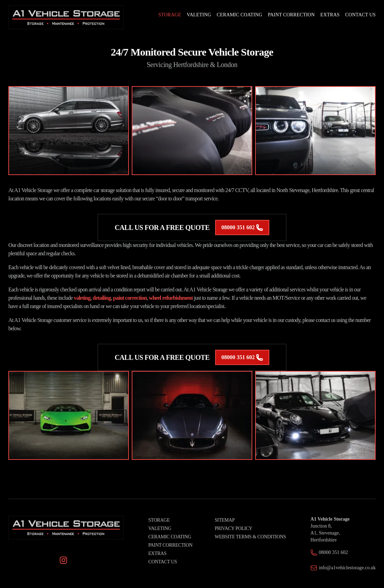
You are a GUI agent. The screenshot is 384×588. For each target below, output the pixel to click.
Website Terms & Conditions (250, 537)
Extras (157, 553)
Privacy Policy (234, 528)
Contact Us (163, 562)
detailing (102, 298)
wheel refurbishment (171, 298)
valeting (82, 298)
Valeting (160, 528)
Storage (159, 520)
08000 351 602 (242, 227)
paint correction (130, 298)
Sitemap (225, 520)
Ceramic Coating (170, 537)
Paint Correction (170, 545)
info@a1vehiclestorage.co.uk (347, 568)
